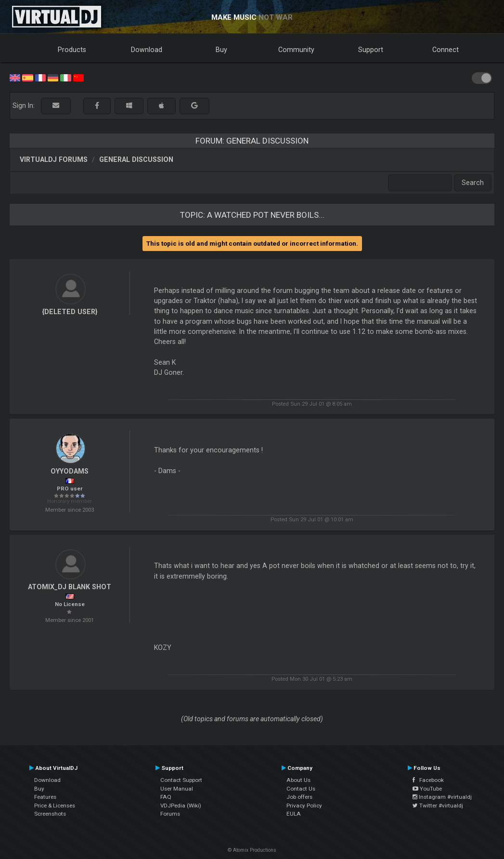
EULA (294, 814)
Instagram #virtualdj (442, 797)
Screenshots (50, 814)
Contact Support (181, 780)
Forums (170, 814)
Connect (446, 50)
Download (147, 50)
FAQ (166, 797)
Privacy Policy (304, 806)
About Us (298, 780)
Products (72, 50)
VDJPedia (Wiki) (181, 806)
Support (371, 50)
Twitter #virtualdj (438, 806)
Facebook (428, 780)
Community (296, 50)
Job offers (299, 797)
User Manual (177, 789)
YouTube (427, 789)
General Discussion (136, 159)
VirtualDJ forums (54, 159)
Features (45, 797)
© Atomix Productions (252, 850)
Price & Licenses (55, 806)
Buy (221, 50)
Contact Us (301, 789)
